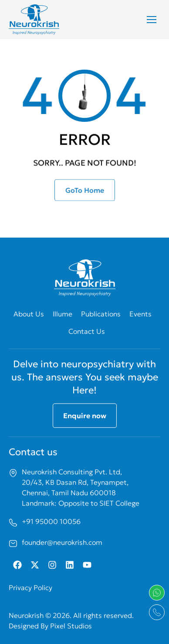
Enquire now (85, 441)
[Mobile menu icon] (152, 20)
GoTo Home (85, 193)
